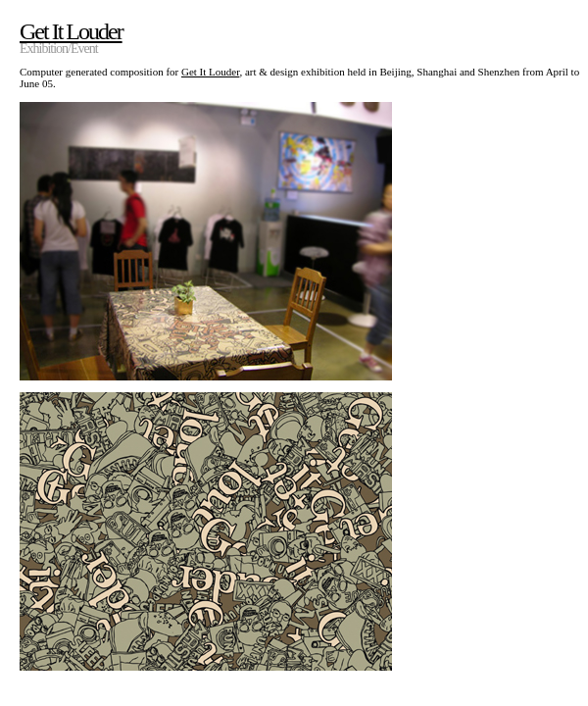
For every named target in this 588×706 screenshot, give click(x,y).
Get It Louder (210, 72)
